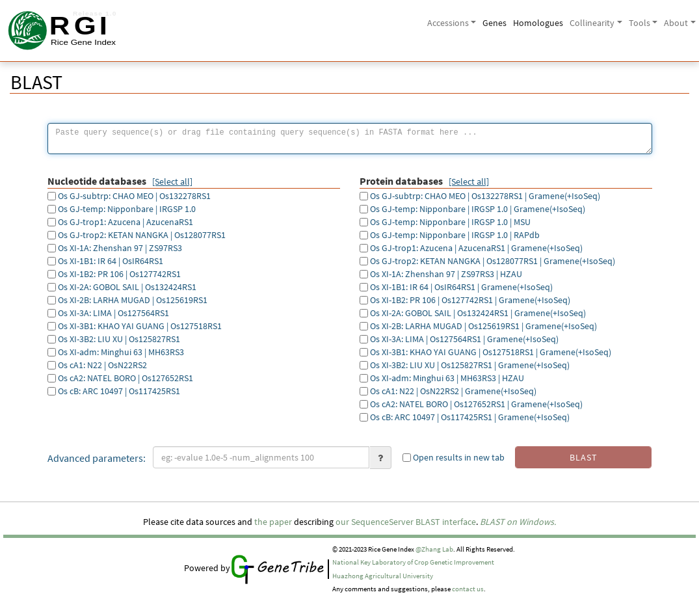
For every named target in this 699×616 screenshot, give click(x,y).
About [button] (676, 23)
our (342, 522)
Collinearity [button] (592, 23)
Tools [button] (640, 23)
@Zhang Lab (434, 549)
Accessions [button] (448, 23)
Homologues (538, 23)
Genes (495, 23)
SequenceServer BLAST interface (414, 522)
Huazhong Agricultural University (383, 576)
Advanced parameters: (97, 458)
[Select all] (172, 181)
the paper (273, 522)
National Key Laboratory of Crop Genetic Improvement (413, 562)
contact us (468, 589)
